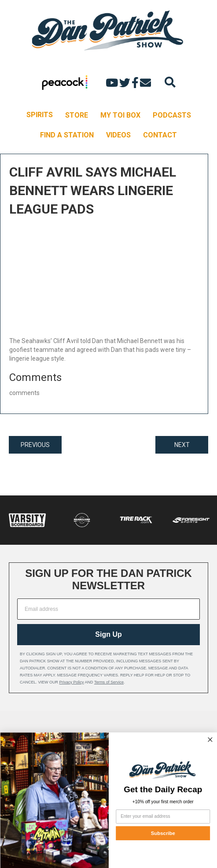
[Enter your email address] (163, 816)
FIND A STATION (67, 135)
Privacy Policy (72, 682)
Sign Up (108, 634)
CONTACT (160, 135)
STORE (77, 115)
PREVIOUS (35, 445)
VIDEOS (118, 135)
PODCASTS (172, 115)
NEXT (182, 445)
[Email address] (108, 609)
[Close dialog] (210, 739)
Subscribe (163, 833)
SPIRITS (40, 115)
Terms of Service (109, 682)
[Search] (170, 82)
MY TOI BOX (120, 115)
